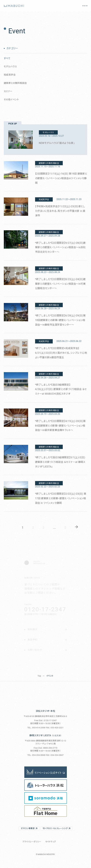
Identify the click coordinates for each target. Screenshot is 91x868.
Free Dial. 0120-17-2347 (45, 720)
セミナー (8, 91)
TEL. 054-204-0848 (36, 755)
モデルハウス (10, 67)
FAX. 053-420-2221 (55, 728)
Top (39, 676)
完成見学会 (10, 75)
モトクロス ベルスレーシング (55, 828)
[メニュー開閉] (85, 6)
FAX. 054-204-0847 (55, 755)
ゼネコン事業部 (28, 828)
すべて (7, 58)
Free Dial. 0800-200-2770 (46, 748)
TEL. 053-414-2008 (36, 728)
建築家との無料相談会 (15, 83)
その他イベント (11, 100)
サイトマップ (51, 842)
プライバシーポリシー (32, 842)
